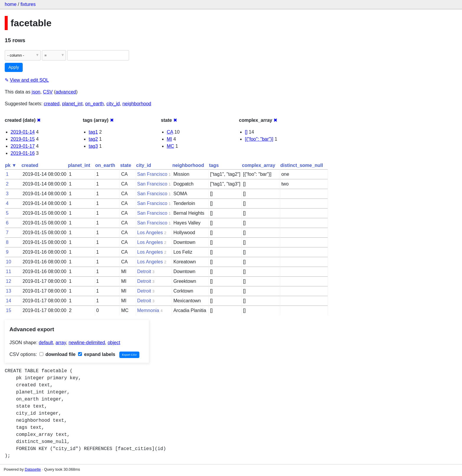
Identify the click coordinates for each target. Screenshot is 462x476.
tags (214, 165)
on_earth (94, 104)
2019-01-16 (23, 153)
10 (9, 262)
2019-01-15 (23, 139)
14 (9, 301)
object (114, 343)
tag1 (93, 132)
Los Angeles (150, 233)
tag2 (93, 139)
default (46, 343)
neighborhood (137, 104)
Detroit (144, 271)
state (126, 165)
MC (170, 146)
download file (58, 354)
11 (9, 271)
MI (169, 139)
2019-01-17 (23, 146)
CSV (48, 92)
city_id (113, 104)
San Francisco (152, 174)
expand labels (97, 354)
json (36, 92)
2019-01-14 (23, 132)
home (11, 4)
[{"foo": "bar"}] (259, 139)
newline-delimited (87, 343)
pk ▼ (11, 165)
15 (9, 310)
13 (9, 291)
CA (170, 132)
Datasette (33, 469)
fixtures (28, 4)
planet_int (72, 104)
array (61, 343)
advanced (66, 92)
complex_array (259, 165)
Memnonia (148, 310)
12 (9, 281)
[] (246, 132)
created (52, 104)
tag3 (93, 146)
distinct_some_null (302, 165)
